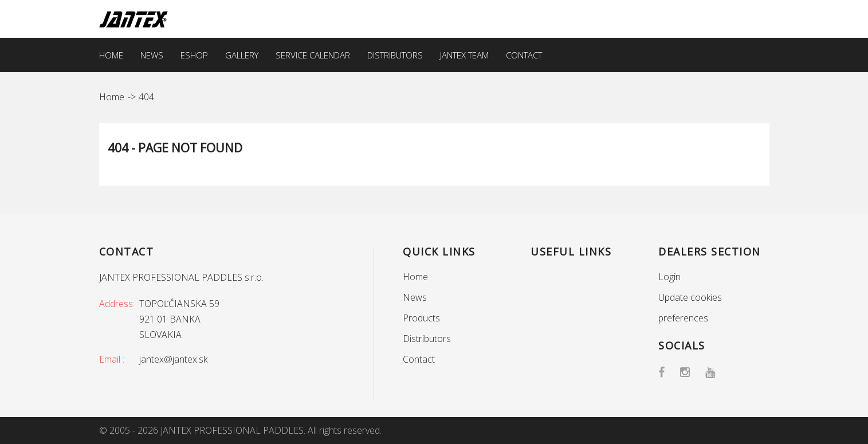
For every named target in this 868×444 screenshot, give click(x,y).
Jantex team (464, 55)
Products (421, 318)
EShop (194, 55)
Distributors (395, 55)
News (152, 55)
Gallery (242, 55)
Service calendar (313, 55)
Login (669, 277)
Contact (524, 55)
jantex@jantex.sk (173, 359)
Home (111, 55)
